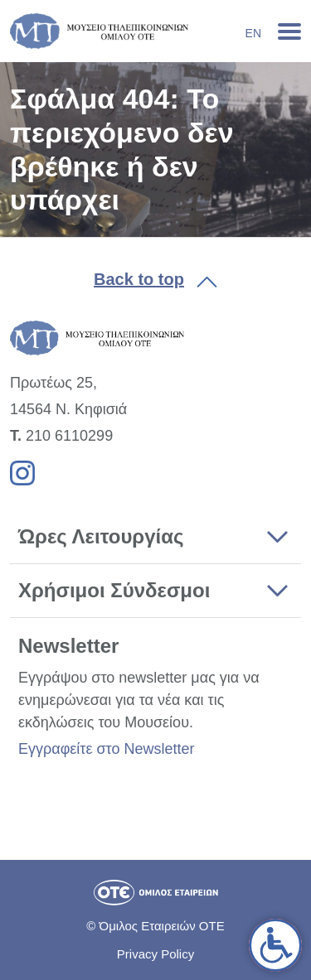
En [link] (253, 33)
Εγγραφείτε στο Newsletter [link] (106, 749)
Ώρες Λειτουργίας (101, 536)
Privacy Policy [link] (155, 954)
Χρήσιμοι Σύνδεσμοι (114, 590)
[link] (275, 945)
